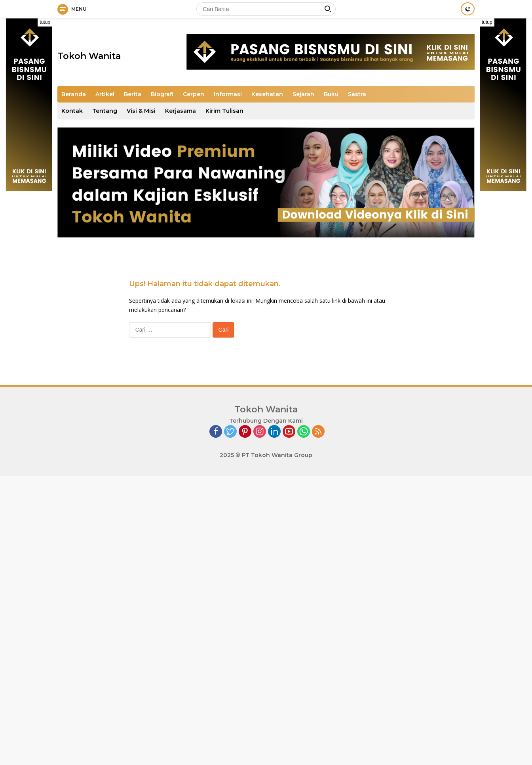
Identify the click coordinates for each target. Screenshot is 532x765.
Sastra (357, 94)
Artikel (105, 94)
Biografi (162, 94)
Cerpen (194, 94)
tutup (45, 22)
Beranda (74, 94)
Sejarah (303, 94)
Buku (331, 94)
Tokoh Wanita (89, 56)
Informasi (228, 94)
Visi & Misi (141, 111)
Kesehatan (267, 94)
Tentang (105, 111)
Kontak (72, 111)
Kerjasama (180, 111)
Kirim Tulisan (224, 111)
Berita (133, 94)
